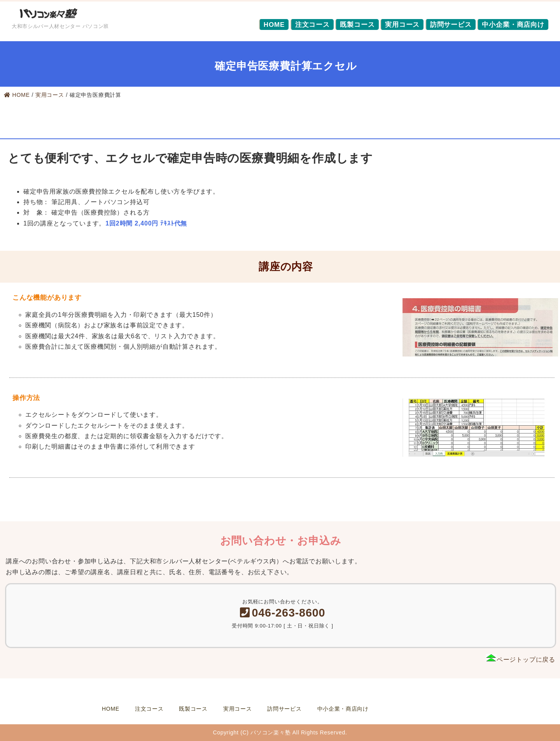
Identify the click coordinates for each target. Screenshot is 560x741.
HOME (274, 25)
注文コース (312, 25)
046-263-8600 (283, 613)
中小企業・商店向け (513, 25)
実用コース (402, 25)
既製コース (357, 25)
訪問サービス (451, 25)
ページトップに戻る (521, 660)
